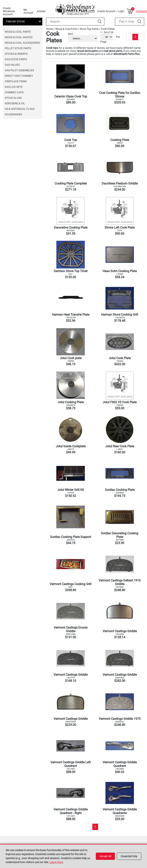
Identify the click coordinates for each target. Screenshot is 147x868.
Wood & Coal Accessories (22, 43)
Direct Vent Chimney (19, 76)
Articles (41, 11)
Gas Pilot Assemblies (19, 70)
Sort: (71, 34)
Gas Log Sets (14, 87)
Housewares (13, 114)
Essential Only (129, 856)
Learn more (56, 862)
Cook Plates (108, 29)
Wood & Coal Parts (18, 32)
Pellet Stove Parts (18, 48)
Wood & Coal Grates (19, 37)
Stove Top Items (89, 29)
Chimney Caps (14, 92)
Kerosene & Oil (15, 103)
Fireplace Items (16, 81)
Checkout (141, 11)
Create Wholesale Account (9, 11)
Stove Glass (13, 98)
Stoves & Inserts (16, 54)
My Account (28, 11)
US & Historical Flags (20, 109)
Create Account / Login (111, 11)
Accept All (105, 856)
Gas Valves (12, 65)
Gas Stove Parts (16, 59)
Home (50, 29)
